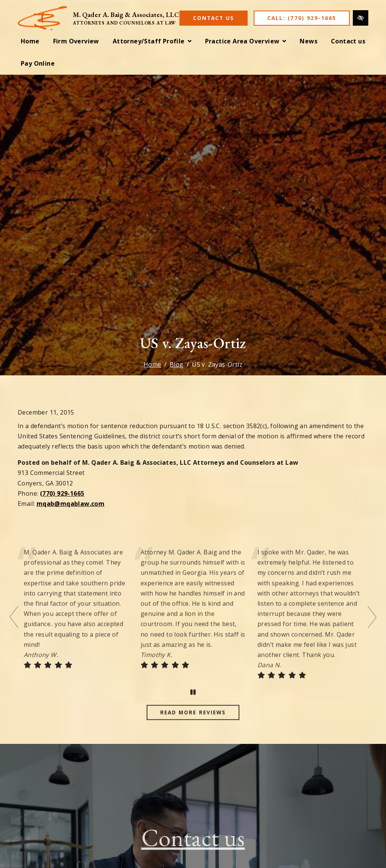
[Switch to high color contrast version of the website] (361, 18)
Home (152, 364)
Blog (177, 364)
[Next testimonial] (371, 629)
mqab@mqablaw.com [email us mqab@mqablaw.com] (70, 504)
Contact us (193, 849)
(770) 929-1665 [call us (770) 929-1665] (62, 493)
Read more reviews (193, 724)
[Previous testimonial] (15, 629)
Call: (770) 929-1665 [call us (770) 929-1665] (302, 18)
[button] (152, 41)
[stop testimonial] (193, 704)
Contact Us (214, 18)
